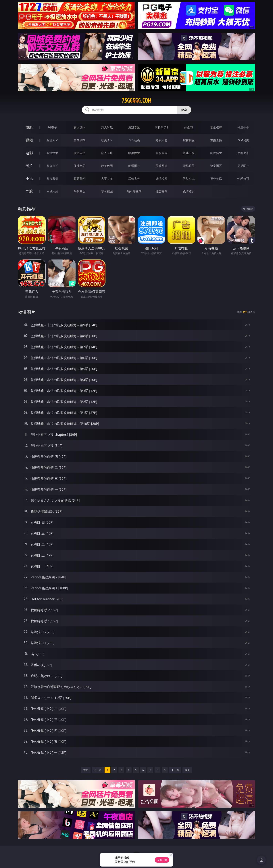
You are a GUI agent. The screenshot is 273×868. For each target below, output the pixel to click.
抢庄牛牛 (243, 127)
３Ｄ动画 (134, 140)
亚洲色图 (80, 166)
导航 (29, 191)
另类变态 (243, 153)
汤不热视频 (134, 191)
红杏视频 (162, 191)
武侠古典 (134, 179)
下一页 (175, 770)
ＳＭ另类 (243, 140)
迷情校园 (162, 179)
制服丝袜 (162, 153)
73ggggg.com (136, 101)
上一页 (98, 770)
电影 (29, 153)
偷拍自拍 (80, 153)
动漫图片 (134, 166)
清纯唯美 (189, 166)
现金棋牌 (216, 127)
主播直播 (216, 140)
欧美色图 (107, 166)
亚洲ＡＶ (52, 140)
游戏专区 (134, 127)
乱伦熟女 (216, 153)
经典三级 (189, 153)
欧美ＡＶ (107, 140)
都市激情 (52, 179)
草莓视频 (107, 191)
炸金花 (189, 127)
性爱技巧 (243, 179)
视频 (29, 140)
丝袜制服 (189, 140)
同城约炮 (52, 191)
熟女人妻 (162, 140)
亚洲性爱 (52, 153)
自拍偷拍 (80, 140)
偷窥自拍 (52, 166)
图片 (29, 166)
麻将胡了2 (161, 127)
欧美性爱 (134, 153)
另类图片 (243, 166)
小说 (29, 178)
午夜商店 (80, 191)
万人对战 (107, 127)
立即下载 (162, 860)
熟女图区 (216, 166)
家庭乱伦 (80, 179)
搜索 (184, 110)
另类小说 (189, 179)
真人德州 (80, 127)
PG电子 (52, 127)
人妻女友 (107, 179)
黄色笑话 (216, 179)
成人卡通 (107, 153)
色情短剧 (189, 191)
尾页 (187, 770)
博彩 (29, 127)
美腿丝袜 (162, 166)
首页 (86, 770)
